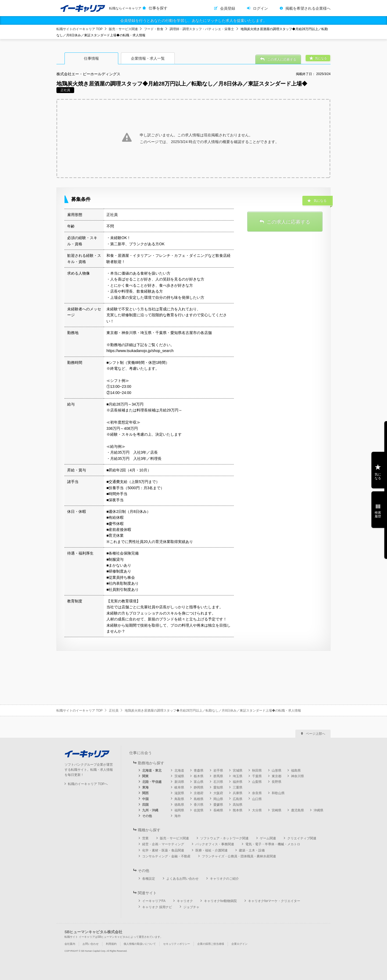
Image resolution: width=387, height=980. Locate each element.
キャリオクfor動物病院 (220, 901)
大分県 (257, 810)
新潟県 (179, 782)
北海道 (179, 770)
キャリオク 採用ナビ (157, 907)
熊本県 (238, 810)
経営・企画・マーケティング (163, 844)
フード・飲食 (154, 29)
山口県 (257, 799)
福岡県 (179, 810)
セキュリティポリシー (177, 944)
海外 (178, 816)
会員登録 (228, 8)
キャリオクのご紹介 (224, 879)
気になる (378, 476)
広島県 (238, 799)
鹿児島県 (298, 810)
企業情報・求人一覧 (148, 58)
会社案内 (70, 944)
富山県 (199, 782)
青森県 (199, 770)
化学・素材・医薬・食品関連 (163, 850)
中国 (145, 799)
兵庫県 (238, 793)
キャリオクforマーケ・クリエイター (274, 901)
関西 (145, 793)
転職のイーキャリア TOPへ (88, 784)
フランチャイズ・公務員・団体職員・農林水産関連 (239, 856)
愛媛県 (218, 805)
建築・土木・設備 (252, 850)
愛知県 (218, 787)
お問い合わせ (91, 944)
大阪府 (218, 793)
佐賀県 (199, 810)
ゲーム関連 (268, 838)
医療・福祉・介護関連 (212, 850)
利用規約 (111, 944)
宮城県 (238, 770)
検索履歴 (378, 514)
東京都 (277, 776)
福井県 (238, 782)
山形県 (277, 770)
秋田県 (257, 770)
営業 (145, 838)
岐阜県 (179, 787)
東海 (145, 787)
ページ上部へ (316, 734)
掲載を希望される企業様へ (308, 8)
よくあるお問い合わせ (182, 879)
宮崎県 (277, 810)
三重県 (238, 787)
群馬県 (218, 776)
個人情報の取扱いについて (140, 944)
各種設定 (149, 879)
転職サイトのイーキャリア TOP (80, 29)
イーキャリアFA (154, 901)
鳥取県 (179, 799)
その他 (147, 816)
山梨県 (257, 782)
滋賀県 (179, 793)
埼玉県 (238, 776)
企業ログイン (239, 944)
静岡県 (199, 787)
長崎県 (218, 810)
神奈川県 (298, 776)
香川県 (199, 805)
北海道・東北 (152, 770)
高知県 (238, 805)
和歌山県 (278, 793)
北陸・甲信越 (152, 782)
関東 (145, 776)
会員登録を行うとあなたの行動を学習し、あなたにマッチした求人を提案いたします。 (193, 20)
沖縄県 (318, 810)
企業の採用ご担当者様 (211, 944)
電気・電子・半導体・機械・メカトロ (273, 844)
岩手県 (218, 770)
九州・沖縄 (150, 810)
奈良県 (257, 793)
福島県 (296, 770)
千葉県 (257, 776)
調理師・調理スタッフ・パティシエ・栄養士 (202, 29)
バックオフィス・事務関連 (215, 844)
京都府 (199, 793)
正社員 (114, 711)
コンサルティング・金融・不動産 (166, 856)
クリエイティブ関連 (302, 838)
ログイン (260, 8)
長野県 (277, 782)
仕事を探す (158, 8)
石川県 (218, 782)
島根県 (199, 799)
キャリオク (185, 901)
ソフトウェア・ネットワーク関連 (224, 838)
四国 (145, 805)
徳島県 (179, 805)
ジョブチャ (191, 907)
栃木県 (199, 776)
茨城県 (179, 776)
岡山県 (218, 799)
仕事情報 (91, 58)
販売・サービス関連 (123, 29)
